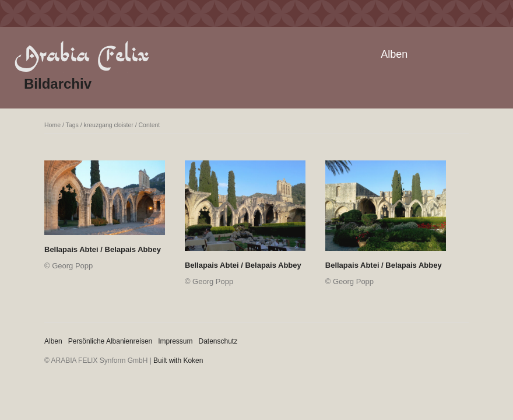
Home (52, 125)
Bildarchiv (58, 84)
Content (150, 125)
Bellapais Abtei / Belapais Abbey (103, 249)
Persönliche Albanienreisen (110, 341)
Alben (394, 54)
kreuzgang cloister (109, 125)
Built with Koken (178, 360)
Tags (72, 125)
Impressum (175, 341)
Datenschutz (218, 341)
